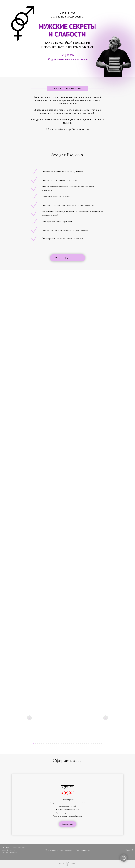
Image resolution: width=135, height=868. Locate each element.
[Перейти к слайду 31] (97, 743)
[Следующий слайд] (106, 718)
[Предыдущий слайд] (29, 718)
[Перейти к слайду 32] (100, 743)
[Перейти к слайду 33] (102, 743)
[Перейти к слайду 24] (82, 743)
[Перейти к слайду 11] (55, 743)
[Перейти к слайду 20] (74, 743)
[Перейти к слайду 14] (61, 743)
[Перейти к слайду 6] (44, 743)
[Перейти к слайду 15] (63, 743)
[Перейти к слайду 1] (33, 743)
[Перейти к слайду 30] (95, 743)
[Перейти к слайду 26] (87, 743)
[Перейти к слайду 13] (59, 743)
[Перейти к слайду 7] (46, 743)
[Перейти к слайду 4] (40, 743)
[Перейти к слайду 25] (85, 743)
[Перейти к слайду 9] (50, 743)
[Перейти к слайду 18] (70, 743)
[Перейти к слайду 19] (72, 743)
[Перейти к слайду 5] (42, 743)
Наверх (129, 850)
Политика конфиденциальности (59, 850)
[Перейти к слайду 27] (89, 743)
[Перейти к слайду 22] (78, 743)
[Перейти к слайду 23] (80, 743)
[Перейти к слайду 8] (48, 743)
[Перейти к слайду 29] (93, 743)
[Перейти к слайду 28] (91, 743)
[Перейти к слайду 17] (67, 743)
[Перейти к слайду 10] (52, 743)
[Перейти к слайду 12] (57, 743)
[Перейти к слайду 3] (37, 743)
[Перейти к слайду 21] (76, 743)
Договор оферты (83, 850)
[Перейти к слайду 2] (35, 743)
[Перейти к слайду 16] (65, 743)
